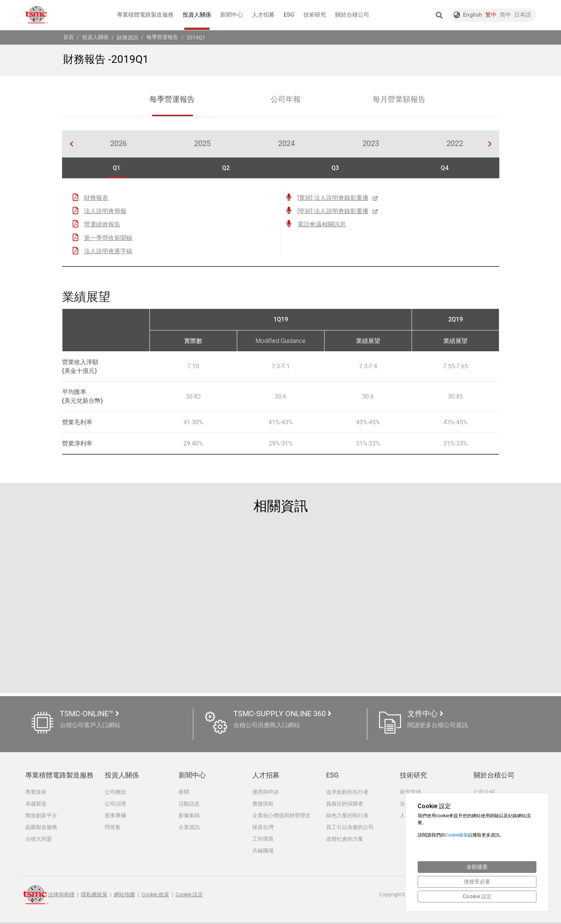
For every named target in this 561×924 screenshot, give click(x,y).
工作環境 (263, 840)
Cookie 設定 (189, 896)
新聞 (184, 792)
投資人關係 (197, 21)
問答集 (113, 828)
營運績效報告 (102, 225)
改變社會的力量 (345, 840)
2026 (118, 144)
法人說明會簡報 (105, 211)
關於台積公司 (352, 15)
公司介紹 (484, 792)
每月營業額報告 (399, 100)
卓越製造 (36, 804)
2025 (202, 144)
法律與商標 (61, 896)
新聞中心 (232, 15)
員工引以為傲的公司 (350, 828)
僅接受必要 (477, 882)
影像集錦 (189, 816)
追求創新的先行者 (347, 792)
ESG (289, 15)
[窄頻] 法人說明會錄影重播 (338, 211)
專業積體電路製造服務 (145, 15)
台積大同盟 (39, 840)
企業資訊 (189, 828)
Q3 (335, 168)
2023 (371, 144)
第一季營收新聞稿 (108, 238)
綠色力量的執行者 (347, 816)
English (473, 15)
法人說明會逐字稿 (108, 252)
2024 (286, 144)
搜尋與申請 (266, 792)
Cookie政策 (456, 835)
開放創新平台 (41, 816)
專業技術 (36, 792)
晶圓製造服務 (41, 828)
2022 (455, 144)
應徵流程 (263, 804)
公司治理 (115, 804)
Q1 (117, 168)
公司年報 (286, 100)
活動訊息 (189, 804)
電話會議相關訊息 (322, 225)
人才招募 (263, 15)
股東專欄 (115, 816)
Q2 (226, 168)
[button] (439, 15)
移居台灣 (263, 828)
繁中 (491, 15)
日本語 (523, 15)
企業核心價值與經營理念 (281, 816)
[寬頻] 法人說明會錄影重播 (338, 198)
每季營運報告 (162, 37)
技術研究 (315, 15)
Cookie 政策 (155, 896)
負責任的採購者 (345, 804)
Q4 (444, 168)
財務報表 (96, 198)
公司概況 (115, 792)
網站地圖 (124, 896)
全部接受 (477, 867)
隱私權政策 (94, 896)
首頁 (68, 37)
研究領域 (410, 792)
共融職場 (263, 852)
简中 (505, 15)
